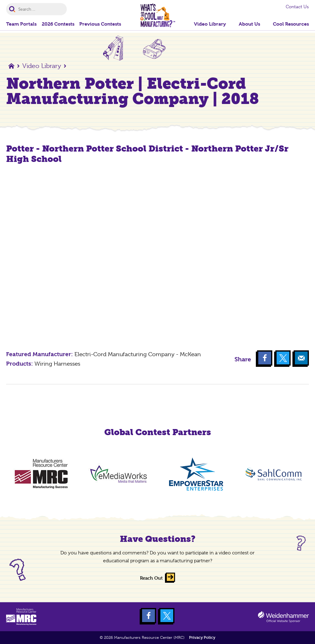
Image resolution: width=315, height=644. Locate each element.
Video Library (42, 66)
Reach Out (151, 578)
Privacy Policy (202, 637)
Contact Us (297, 7)
